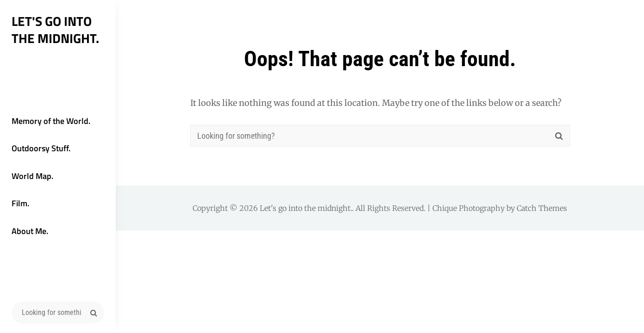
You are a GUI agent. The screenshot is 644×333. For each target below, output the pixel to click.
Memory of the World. (51, 121)
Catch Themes (542, 208)
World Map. (32, 176)
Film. (20, 203)
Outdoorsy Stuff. (41, 148)
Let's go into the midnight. (55, 30)
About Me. (30, 231)
